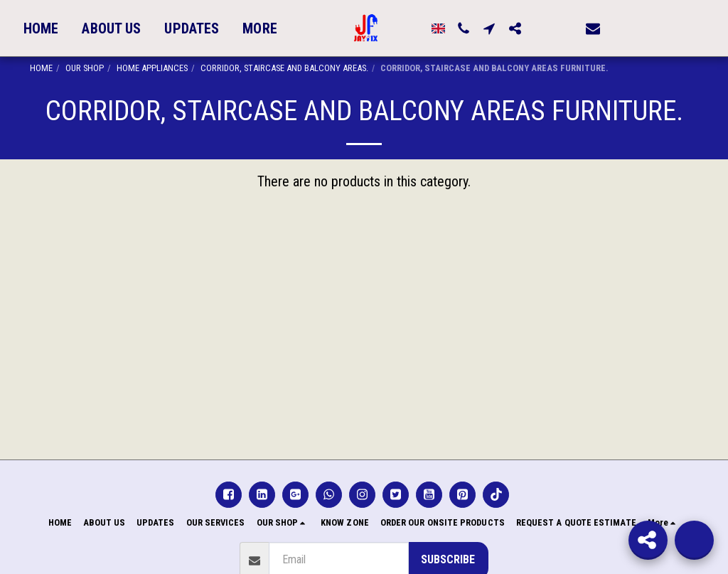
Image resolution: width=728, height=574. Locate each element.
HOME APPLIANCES (152, 68)
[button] (528, 28)
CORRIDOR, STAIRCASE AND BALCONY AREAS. (284, 68)
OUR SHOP (85, 68)
